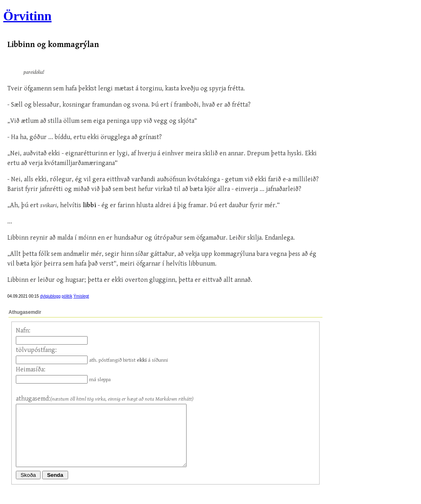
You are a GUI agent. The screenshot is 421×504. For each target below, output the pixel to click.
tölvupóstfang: (36, 350)
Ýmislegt (81, 296)
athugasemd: (33, 399)
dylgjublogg (50, 296)
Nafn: (23, 331)
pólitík (67, 296)
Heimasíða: (31, 370)
